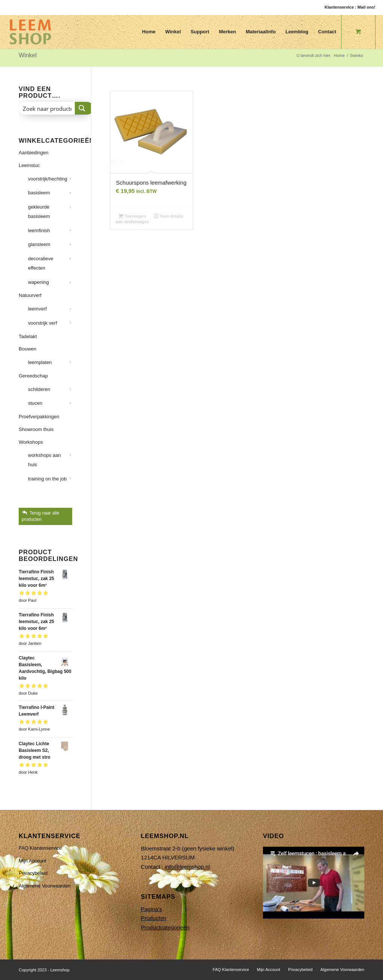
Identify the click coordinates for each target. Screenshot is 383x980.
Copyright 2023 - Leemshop (44, 970)
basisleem (39, 193)
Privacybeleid (33, 873)
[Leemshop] (30, 32)
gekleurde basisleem (39, 212)
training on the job (47, 479)
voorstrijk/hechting (48, 179)
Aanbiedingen (34, 153)
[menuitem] (149, 32)
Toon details (169, 217)
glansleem (39, 244)
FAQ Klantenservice (40, 848)
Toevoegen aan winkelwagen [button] (132, 219)
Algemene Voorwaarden (45, 886)
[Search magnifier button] (84, 108)
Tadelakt (28, 336)
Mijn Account (33, 861)
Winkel (28, 55)
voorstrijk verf (42, 323)
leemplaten (40, 362)
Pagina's (151, 909)
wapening (39, 282)
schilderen (39, 389)
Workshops (31, 442)
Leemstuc (29, 165)
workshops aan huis (44, 460)
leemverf (37, 309)
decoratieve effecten (41, 263)
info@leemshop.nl (187, 867)
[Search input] (47, 108)
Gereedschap (33, 376)
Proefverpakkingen (39, 417)
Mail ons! (367, 7)
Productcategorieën (165, 927)
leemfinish (39, 230)
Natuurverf (30, 295)
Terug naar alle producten (40, 516)
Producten (153, 918)
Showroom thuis (36, 429)
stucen (35, 403)
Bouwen (27, 349)
